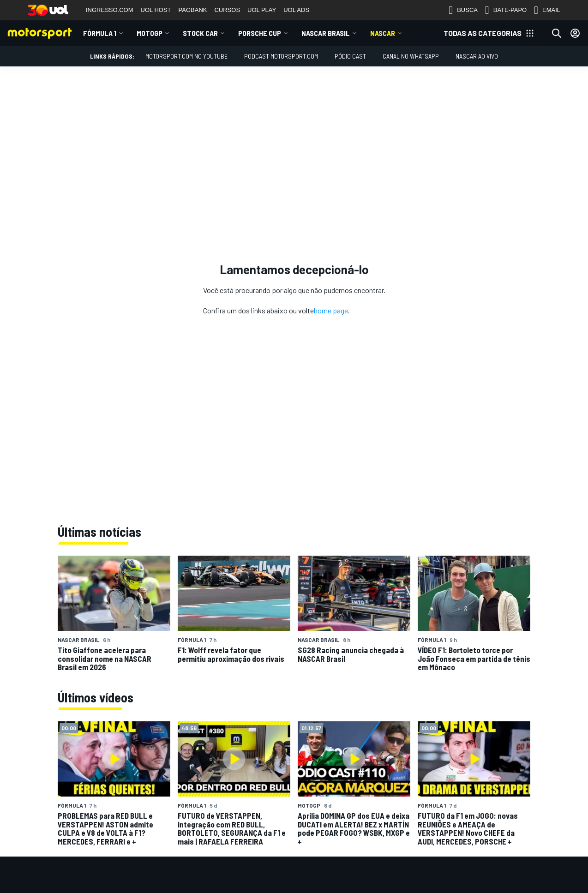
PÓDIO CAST (350, 56)
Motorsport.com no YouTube (186, 56)
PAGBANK (193, 10)
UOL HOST (156, 10)
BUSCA (463, 10)
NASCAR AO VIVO (477, 56)
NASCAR (383, 33)
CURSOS (227, 10)
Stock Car (200, 33)
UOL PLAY (262, 10)
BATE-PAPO (506, 10)
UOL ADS (296, 10)
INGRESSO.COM (110, 10)
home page (331, 310)
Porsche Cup (260, 33)
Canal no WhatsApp (411, 56)
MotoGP (150, 33)
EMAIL (547, 10)
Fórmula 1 (100, 33)
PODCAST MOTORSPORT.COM (281, 56)
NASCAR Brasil (326, 33)
